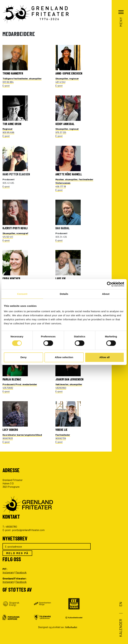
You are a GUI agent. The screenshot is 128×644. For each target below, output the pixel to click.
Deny (23, 357)
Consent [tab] (22, 294)
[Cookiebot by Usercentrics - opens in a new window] (109, 284)
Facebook (21, 572)
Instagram (8, 572)
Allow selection (64, 357)
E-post (6, 86)
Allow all (105, 357)
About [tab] (106, 294)
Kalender (120, 628)
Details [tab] (64, 294)
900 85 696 (8, 131)
